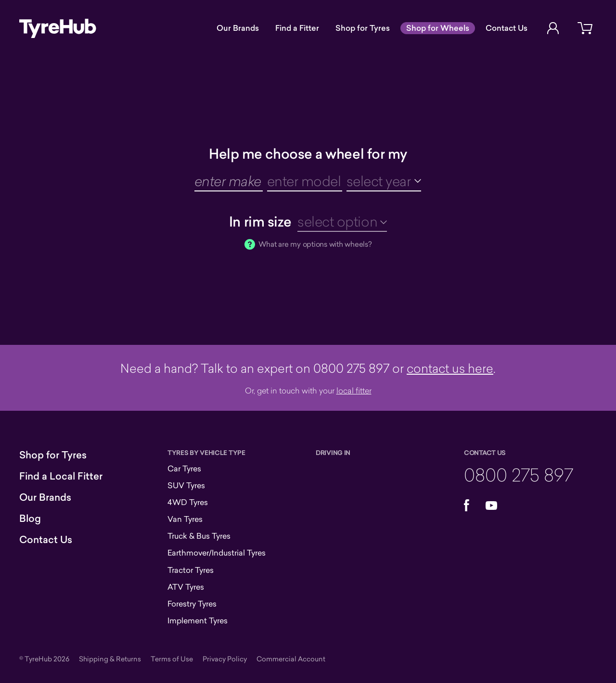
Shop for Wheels (438, 28)
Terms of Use (172, 659)
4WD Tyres (188, 502)
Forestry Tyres (192, 604)
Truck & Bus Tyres (199, 536)
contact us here (450, 368)
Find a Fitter (297, 28)
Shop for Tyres (363, 28)
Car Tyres (184, 468)
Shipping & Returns (110, 659)
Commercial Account (291, 659)
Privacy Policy (225, 659)
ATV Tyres (186, 587)
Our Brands (238, 28)
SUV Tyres (186, 485)
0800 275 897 (519, 474)
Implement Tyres (198, 620)
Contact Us (507, 28)
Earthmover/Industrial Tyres (217, 553)
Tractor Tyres (191, 570)
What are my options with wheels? (315, 244)
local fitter (354, 390)
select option (337, 221)
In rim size (260, 221)
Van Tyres (185, 519)
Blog (30, 519)
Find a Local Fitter (61, 476)
